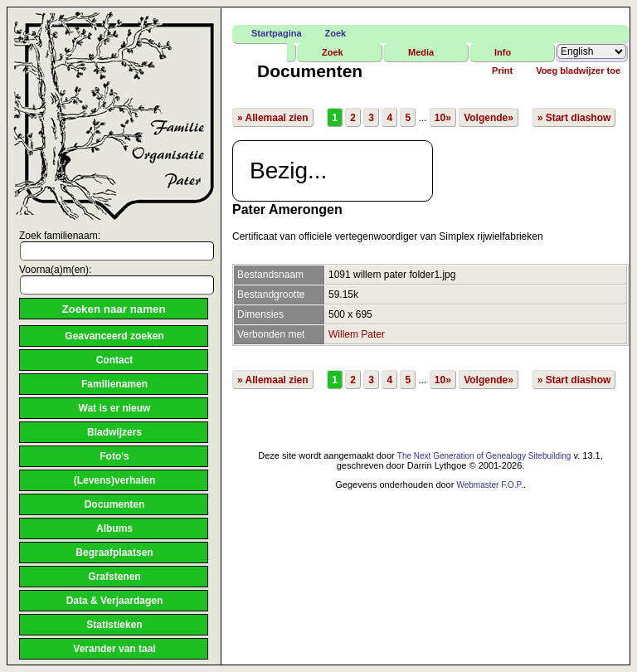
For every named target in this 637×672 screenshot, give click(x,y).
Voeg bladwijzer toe (578, 71)
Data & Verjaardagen (115, 601)
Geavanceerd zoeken (114, 336)
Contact (115, 360)
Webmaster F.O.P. (489, 485)
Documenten (115, 504)
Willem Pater (357, 334)
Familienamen (114, 384)
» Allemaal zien (273, 118)
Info (503, 52)
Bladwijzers (114, 432)
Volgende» (489, 118)
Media (421, 52)
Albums (114, 528)
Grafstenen (114, 577)
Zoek (336, 33)
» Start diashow (574, 118)
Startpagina (277, 33)
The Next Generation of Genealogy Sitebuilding (484, 456)
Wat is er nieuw (115, 408)
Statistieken (114, 625)
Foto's (114, 456)
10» (443, 118)
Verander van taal (114, 649)
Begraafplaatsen (114, 553)
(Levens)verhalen (115, 480)
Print (502, 71)
